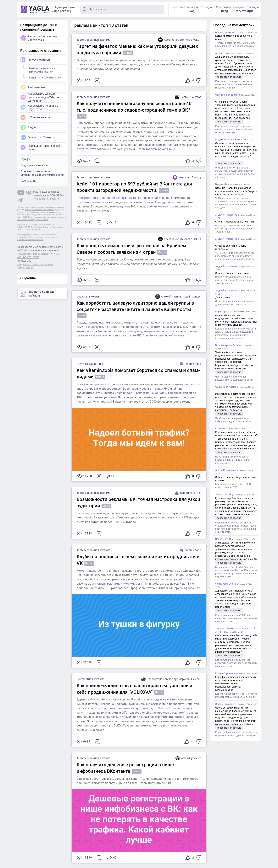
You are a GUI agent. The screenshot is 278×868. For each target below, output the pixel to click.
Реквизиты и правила (46, 199)
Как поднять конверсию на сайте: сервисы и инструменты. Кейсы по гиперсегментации (234, 84)
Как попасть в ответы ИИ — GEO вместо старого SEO (233, 486)
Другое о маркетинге (90, 364)
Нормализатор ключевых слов (40, 147)
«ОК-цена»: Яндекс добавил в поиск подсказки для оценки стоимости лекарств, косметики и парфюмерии (235, 256)
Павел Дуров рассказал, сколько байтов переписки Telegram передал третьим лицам (235, 229)
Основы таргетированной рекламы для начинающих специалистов (235, 303)
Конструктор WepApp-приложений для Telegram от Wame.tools (42, 97)
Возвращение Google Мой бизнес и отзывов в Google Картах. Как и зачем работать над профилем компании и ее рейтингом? (236, 527)
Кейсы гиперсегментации (45, 77)
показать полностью (229, 77)
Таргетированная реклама (94, 40)
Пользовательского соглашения (40, 209)
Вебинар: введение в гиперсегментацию (42, 70)
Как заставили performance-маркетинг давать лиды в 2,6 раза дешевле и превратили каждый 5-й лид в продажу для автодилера (236, 333)
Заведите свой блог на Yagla (38, 294)
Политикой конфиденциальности (33, 220)
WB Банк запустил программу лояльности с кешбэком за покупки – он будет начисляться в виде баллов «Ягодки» (236, 172)
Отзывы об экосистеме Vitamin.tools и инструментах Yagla (42, 173)
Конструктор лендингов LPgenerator (39, 107)
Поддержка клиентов (34, 165)
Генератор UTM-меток (38, 137)
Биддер (29, 127)
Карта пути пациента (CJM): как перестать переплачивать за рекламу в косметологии (236, 618)
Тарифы (25, 159)
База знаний (28, 181)
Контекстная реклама (91, 679)
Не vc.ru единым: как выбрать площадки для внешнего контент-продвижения (234, 460)
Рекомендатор (33, 87)
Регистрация (244, 11)
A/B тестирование (35, 117)
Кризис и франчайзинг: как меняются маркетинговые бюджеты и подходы (236, 695)
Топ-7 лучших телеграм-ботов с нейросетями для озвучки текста (233, 420)
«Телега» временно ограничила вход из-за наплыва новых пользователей (236, 45)
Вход (191, 11)
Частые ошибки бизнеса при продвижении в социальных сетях (234, 378)
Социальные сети (88, 297)
